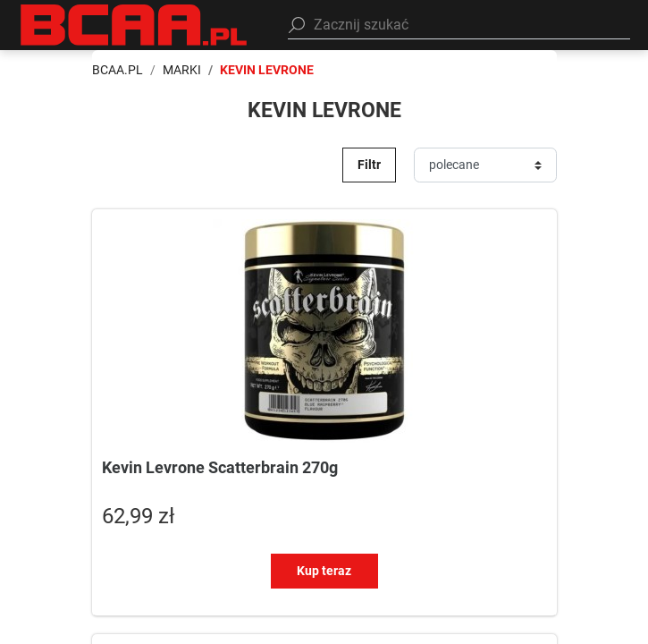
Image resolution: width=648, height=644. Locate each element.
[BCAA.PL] (135, 24)
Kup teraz (324, 571)
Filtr (369, 165)
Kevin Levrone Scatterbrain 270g (220, 467)
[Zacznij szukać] (459, 25)
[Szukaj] (297, 25)
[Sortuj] (485, 165)
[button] (459, 25)
